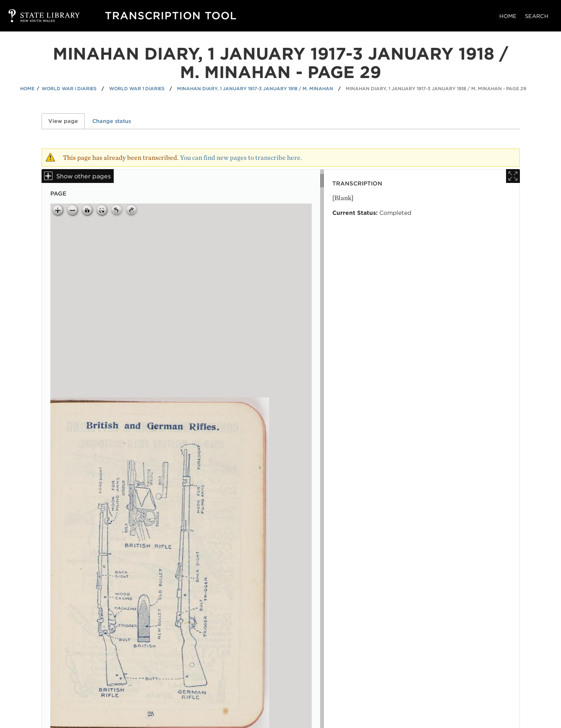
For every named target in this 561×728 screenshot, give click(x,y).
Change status (112, 121)
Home (508, 16)
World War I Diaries (69, 89)
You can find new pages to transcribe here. (241, 158)
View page (67, 121)
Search (537, 16)
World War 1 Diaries (137, 89)
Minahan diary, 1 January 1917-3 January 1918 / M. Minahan (255, 89)
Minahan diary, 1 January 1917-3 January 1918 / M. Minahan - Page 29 (436, 89)
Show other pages (83, 176)
